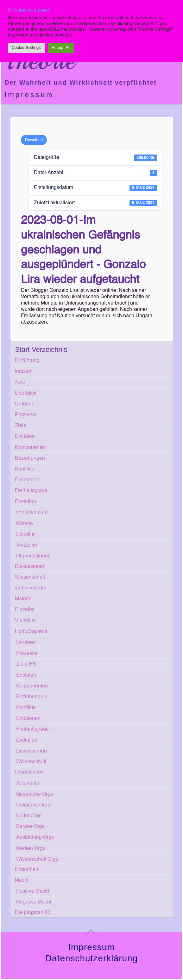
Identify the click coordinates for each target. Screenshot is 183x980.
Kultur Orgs (29, 816)
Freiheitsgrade (31, 491)
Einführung (27, 361)
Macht (22, 880)
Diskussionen (30, 567)
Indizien (24, 372)
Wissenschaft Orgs (37, 859)
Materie (25, 524)
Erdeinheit (26, 870)
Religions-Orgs (33, 805)
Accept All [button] (61, 48)
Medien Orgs (31, 849)
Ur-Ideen (25, 404)
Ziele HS (26, 664)
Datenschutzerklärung (91, 958)
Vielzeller (27, 545)
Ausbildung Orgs (35, 838)
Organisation (29, 772)
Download (34, 140)
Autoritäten (28, 783)
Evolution (25, 502)
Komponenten (31, 448)
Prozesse (25, 415)
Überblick (26, 393)
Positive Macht (33, 891)
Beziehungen (30, 458)
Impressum (29, 95)
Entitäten (25, 437)
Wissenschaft (30, 577)
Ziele (21, 426)
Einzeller (26, 535)
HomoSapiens (31, 632)
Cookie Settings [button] (26, 48)
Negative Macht (34, 902)
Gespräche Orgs (35, 794)
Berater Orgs (30, 827)
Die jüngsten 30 (33, 913)
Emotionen (27, 480)
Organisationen (33, 556)
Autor (21, 382)
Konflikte (25, 469)
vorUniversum (32, 513)
